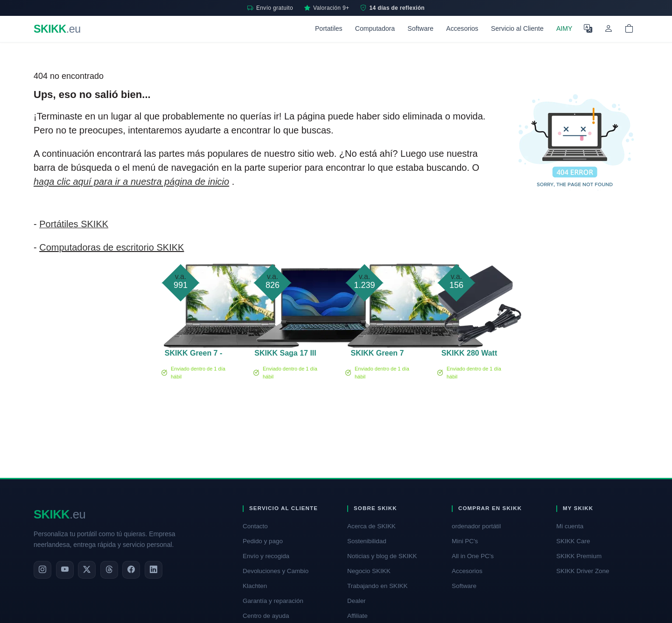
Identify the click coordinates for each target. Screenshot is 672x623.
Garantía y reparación (273, 601)
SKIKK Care (573, 541)
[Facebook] (131, 570)
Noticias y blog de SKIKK (382, 556)
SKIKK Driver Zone (583, 571)
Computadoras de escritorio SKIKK (112, 247)
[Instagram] (42, 570)
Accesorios (462, 28)
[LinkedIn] (154, 570)
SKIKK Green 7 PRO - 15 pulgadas (378, 355)
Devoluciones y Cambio (276, 571)
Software (420, 28)
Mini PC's (465, 541)
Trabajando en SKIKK (377, 586)
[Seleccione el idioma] (588, 29)
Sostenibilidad (367, 541)
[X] (87, 570)
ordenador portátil (476, 526)
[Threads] (109, 570)
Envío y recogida (266, 556)
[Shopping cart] (629, 29)
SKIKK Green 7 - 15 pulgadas (194, 355)
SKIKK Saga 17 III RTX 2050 (285, 355)
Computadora (375, 28)
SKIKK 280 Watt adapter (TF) (469, 355)
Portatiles (329, 28)
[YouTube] (65, 570)
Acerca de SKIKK (371, 526)
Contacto (255, 526)
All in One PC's (473, 556)
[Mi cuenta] (609, 29)
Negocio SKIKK (369, 571)
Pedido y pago (263, 541)
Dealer (357, 601)
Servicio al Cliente (517, 28)
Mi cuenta (570, 526)
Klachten (255, 586)
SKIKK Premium (579, 556)
